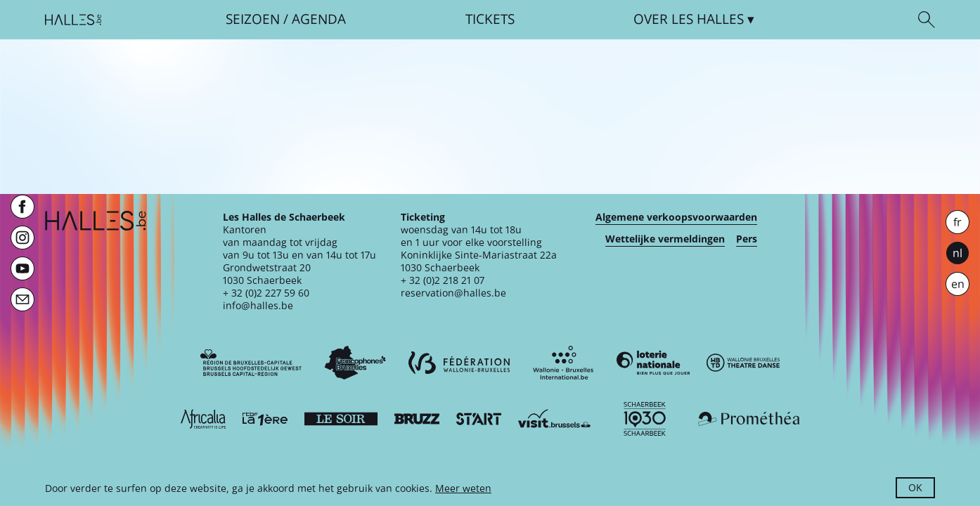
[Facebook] (22, 207)
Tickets (490, 19)
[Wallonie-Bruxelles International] (563, 363)
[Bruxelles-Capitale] (251, 363)
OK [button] (915, 487)
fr (958, 222)
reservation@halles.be (453, 293)
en (958, 284)
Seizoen (253, 19)
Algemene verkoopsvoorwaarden (676, 217)
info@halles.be (258, 305)
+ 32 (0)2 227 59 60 (266, 293)
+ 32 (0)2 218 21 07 (443, 280)
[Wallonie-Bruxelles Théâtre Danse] (743, 363)
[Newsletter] (22, 299)
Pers (747, 239)
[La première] (265, 419)
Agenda (319, 19)
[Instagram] (22, 238)
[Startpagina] (73, 20)
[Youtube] (22, 268)
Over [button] (689, 19)
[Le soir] (341, 419)
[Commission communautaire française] (355, 363)
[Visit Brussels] (555, 419)
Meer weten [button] (463, 488)
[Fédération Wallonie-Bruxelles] (459, 363)
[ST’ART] (479, 419)
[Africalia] (203, 419)
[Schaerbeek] (645, 419)
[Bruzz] (417, 419)
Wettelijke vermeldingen (665, 239)
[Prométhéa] (749, 419)
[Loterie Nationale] (653, 363)
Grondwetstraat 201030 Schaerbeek (267, 274)
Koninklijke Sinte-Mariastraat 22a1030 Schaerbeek (479, 261)
